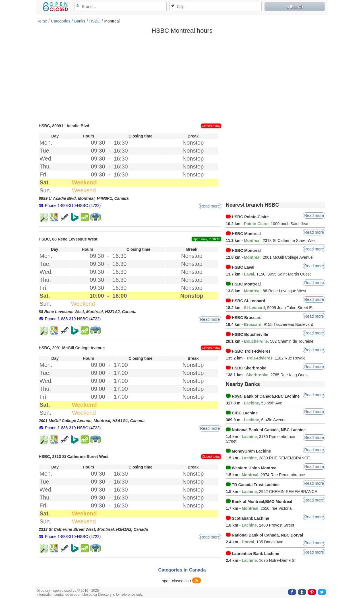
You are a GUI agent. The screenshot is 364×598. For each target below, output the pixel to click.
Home (42, 21)
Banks (80, 21)
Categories (61, 21)
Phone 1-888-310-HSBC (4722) (73, 206)
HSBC (95, 21)
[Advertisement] (182, 78)
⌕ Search (295, 7)
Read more (210, 206)
